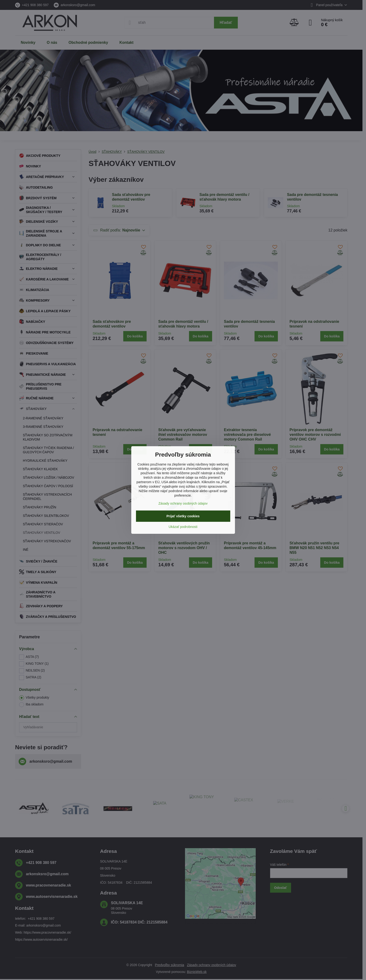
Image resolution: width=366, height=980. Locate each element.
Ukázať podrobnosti (183, 527)
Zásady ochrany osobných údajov (183, 503)
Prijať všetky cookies (183, 516)
